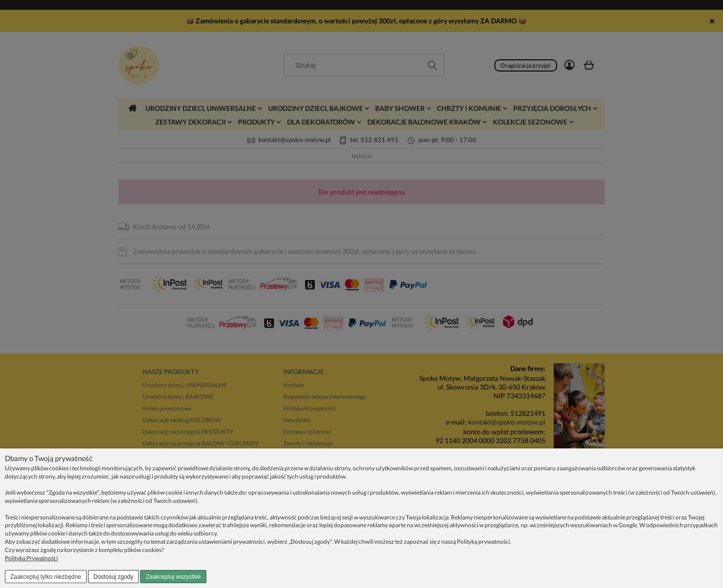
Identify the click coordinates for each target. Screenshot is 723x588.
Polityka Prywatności (31, 558)
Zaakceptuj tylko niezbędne (45, 577)
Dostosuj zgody (113, 577)
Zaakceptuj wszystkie (173, 577)
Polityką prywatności (483, 542)
